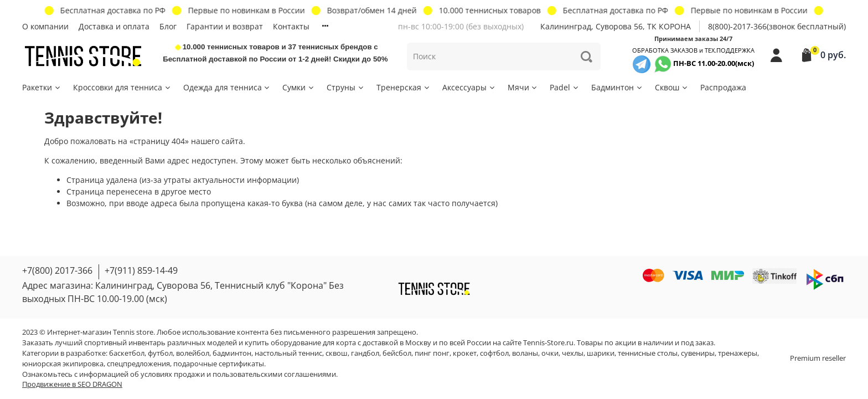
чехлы (573, 353)
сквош (337, 353)
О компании (45, 26)
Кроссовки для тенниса (122, 87)
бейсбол (397, 353)
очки (550, 353)
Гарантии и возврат (225, 26)
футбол (160, 353)
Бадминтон (617, 87)
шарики (601, 353)
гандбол (365, 353)
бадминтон (232, 353)
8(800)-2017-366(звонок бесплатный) (777, 26)
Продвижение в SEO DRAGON (72, 384)
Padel (565, 87)
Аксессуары (469, 87)
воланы (525, 353)
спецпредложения (138, 364)
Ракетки (42, 87)
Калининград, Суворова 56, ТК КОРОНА (616, 26)
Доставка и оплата (114, 26)
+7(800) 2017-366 (57, 270)
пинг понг (432, 353)
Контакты (291, 26)
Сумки (299, 87)
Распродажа (723, 87)
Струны (346, 87)
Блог (168, 26)
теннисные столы (648, 353)
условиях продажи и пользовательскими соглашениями (238, 374)
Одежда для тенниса (227, 87)
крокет (465, 353)
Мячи (523, 87)
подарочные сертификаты (219, 364)
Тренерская (404, 87)
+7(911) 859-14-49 (141, 270)
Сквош (672, 87)
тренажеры (738, 353)
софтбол (494, 353)
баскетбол (127, 353)
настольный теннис (288, 353)
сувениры (698, 353)
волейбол (193, 353)
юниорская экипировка (63, 364)
